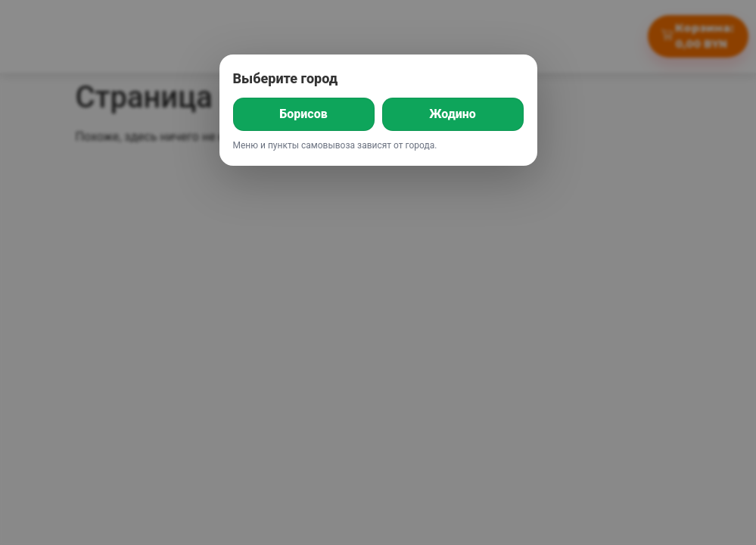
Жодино (453, 114)
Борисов (303, 114)
